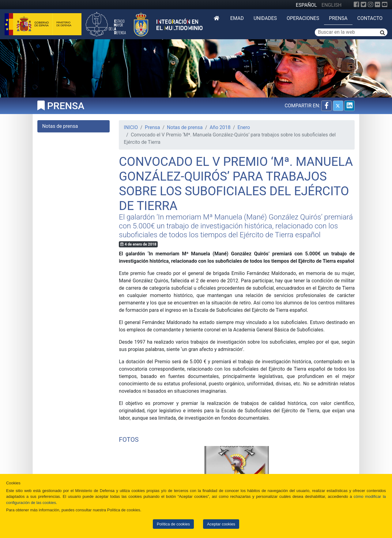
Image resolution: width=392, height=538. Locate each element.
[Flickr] (378, 5)
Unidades (265, 18)
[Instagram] (371, 5)
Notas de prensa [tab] (60, 126)
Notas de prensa (185, 127)
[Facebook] (356, 5)
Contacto (370, 18)
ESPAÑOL (306, 5)
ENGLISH (332, 5)
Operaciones (303, 18)
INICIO (131, 127)
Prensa (338, 18)
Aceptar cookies (221, 524)
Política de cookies (173, 524)
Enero (244, 127)
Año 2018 (220, 127)
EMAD (237, 18)
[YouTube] (385, 5)
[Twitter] (364, 5)
